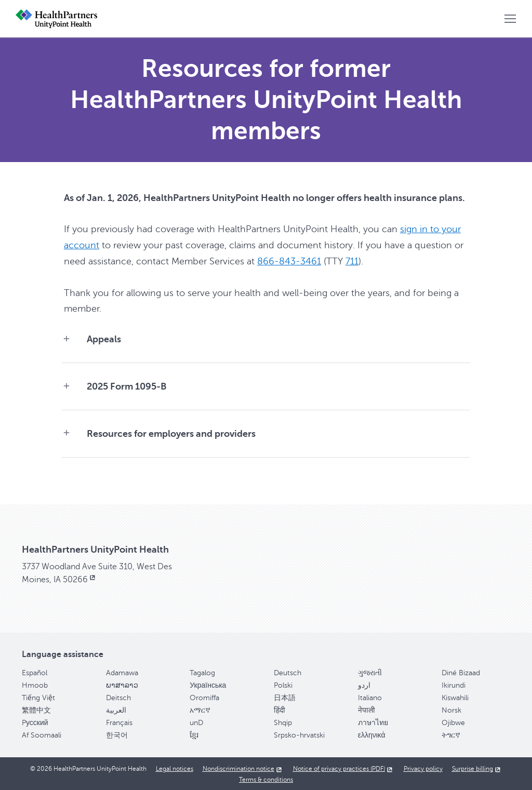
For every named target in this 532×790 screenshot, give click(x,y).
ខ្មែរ (194, 734)
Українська (208, 684)
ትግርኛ (451, 734)
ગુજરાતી (370, 672)
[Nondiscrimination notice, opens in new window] (243, 768)
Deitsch (118, 697)
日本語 (285, 697)
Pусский (35, 722)
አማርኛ (200, 709)
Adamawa (122, 672)
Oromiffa (204, 697)
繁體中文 (36, 709)
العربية (116, 709)
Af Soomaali (42, 734)
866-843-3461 (289, 260)
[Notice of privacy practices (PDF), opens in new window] (344, 768)
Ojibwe (453, 722)
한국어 (117, 734)
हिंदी (280, 709)
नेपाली (367, 709)
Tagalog (202, 672)
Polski (283, 684)
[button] (510, 19)
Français (119, 722)
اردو (364, 684)
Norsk (451, 709)
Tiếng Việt (38, 697)
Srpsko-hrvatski (299, 734)
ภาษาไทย (373, 722)
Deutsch (288, 672)
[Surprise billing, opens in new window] (477, 768)
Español (35, 672)
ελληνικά (372, 734)
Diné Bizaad (461, 672)
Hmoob (35, 684)
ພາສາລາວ (122, 684)
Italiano (370, 697)
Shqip (283, 722)
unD (196, 722)
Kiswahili (455, 697)
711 (352, 260)
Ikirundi (454, 684)
